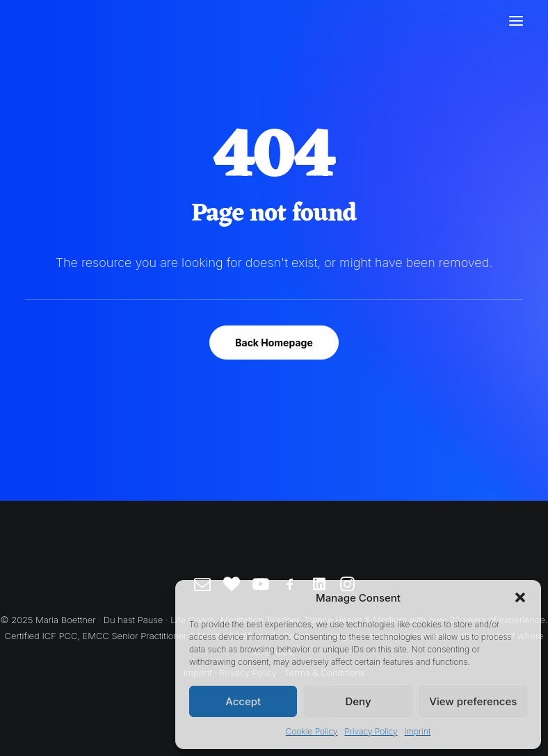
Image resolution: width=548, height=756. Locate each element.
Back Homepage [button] (274, 343)
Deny (358, 701)
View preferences (473, 701)
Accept (243, 701)
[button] (520, 597)
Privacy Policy (371, 731)
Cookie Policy (312, 731)
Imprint (417, 731)
